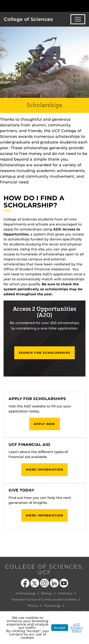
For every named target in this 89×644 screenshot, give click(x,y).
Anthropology (26, 593)
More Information (44, 470)
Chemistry (65, 593)
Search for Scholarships (44, 353)
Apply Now (44, 424)
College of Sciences (28, 19)
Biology (47, 593)
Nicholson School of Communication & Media (44, 599)
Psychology (52, 606)
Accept (60, 628)
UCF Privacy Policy (77, 628)
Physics (33, 606)
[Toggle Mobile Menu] (84, 6)
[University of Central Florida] (36, 6)
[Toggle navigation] (78, 19)
